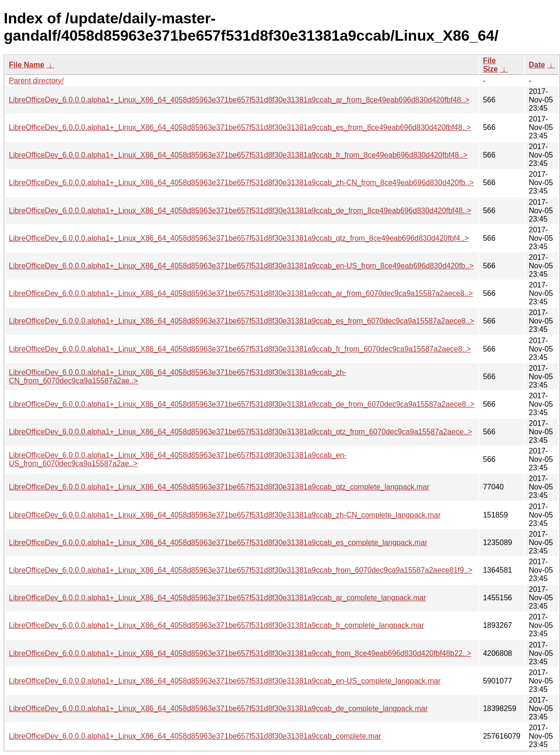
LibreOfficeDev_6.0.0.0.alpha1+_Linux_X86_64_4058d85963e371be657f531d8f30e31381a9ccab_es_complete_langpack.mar (218, 543)
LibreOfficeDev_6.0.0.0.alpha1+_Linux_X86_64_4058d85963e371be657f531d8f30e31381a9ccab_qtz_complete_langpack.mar (219, 487)
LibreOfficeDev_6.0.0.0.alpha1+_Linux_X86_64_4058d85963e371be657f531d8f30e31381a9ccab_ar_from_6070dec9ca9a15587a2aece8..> (241, 293)
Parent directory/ (36, 81)
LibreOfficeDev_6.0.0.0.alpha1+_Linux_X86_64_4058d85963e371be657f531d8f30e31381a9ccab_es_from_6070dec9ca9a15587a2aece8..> (241, 321)
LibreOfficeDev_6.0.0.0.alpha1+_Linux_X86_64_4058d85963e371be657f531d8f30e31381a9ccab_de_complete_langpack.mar (218, 708)
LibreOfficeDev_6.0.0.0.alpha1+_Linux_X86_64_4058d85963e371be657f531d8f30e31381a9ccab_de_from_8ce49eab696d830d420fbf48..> (240, 211)
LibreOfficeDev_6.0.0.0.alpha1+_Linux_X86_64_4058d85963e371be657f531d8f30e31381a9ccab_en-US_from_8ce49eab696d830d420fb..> (241, 266)
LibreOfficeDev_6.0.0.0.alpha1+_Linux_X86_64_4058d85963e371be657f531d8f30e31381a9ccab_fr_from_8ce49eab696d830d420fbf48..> (238, 155)
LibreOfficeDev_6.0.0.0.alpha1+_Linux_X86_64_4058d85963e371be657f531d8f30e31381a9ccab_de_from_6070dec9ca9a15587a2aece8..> (242, 404)
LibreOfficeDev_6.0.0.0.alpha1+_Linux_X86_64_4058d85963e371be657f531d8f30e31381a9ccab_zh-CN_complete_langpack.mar (225, 515)
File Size (490, 65)
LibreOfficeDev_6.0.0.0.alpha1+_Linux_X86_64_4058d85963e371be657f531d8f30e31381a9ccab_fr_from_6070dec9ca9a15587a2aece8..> (240, 349)
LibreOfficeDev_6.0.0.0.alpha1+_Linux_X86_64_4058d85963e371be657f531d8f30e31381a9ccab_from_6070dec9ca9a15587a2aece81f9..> (241, 570)
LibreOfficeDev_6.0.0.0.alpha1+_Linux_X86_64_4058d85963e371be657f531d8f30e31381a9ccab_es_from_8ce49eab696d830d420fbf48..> (240, 127)
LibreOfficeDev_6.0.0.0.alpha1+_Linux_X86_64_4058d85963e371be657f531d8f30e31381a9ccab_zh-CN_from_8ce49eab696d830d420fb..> (241, 183)
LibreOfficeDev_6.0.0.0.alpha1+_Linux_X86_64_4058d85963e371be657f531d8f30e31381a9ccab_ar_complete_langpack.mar (217, 598)
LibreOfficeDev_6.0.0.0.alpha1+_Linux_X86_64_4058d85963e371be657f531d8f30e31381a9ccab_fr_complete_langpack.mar (216, 625)
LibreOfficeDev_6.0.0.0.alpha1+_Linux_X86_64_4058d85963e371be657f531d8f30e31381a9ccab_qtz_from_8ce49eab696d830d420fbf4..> (239, 238)
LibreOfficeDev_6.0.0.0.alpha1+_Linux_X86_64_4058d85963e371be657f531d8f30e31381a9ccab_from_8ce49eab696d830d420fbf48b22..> (240, 653)
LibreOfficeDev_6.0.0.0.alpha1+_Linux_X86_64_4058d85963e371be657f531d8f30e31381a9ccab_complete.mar (195, 736)
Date (537, 65)
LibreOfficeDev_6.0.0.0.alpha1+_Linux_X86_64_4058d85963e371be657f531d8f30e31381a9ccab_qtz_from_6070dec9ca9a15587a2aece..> (241, 432)
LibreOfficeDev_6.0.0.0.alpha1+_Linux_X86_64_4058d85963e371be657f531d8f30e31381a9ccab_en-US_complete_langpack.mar (225, 681)
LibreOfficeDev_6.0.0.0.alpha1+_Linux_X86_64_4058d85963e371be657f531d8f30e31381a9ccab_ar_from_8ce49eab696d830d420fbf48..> (239, 100)
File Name (27, 65)
